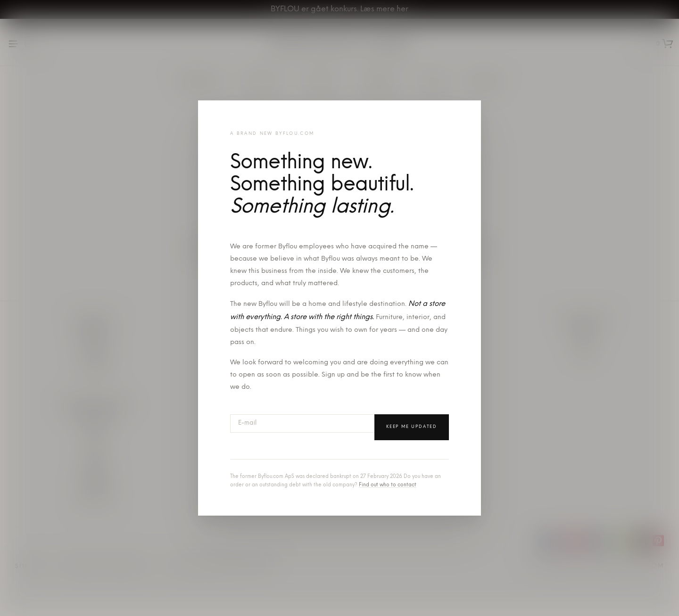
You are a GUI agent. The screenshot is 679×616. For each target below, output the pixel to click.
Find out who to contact (388, 485)
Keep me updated (412, 427)
